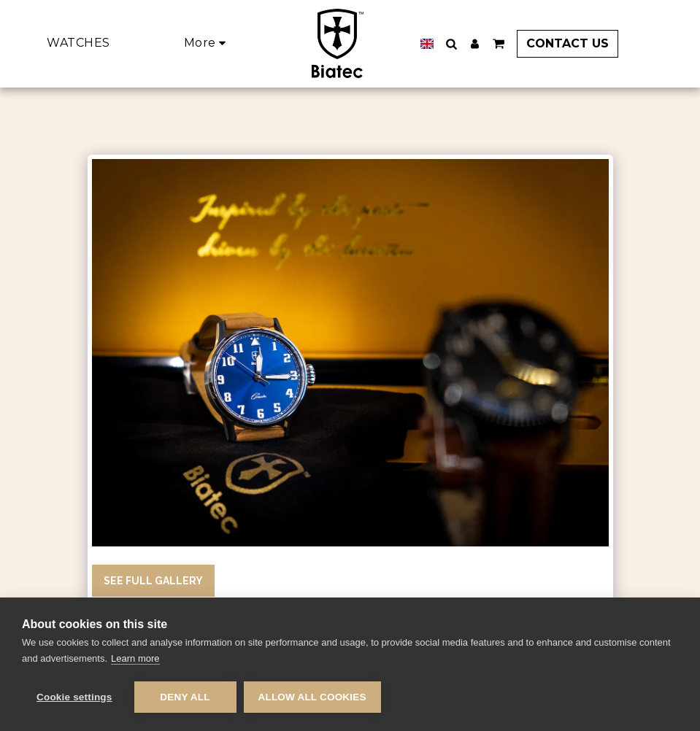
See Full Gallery (153, 581)
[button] (451, 44)
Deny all (185, 697)
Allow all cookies (312, 697)
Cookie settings (74, 697)
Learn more (135, 658)
